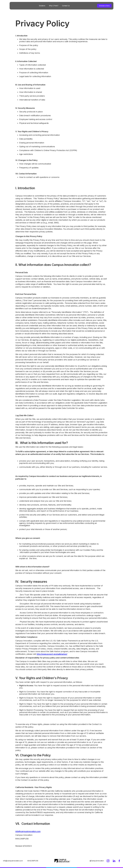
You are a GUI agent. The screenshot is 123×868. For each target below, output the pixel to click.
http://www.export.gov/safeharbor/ (52, 654)
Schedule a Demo (104, 6)
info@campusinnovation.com (28, 831)
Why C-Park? (54, 6)
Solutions (42, 6)
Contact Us (66, 6)
